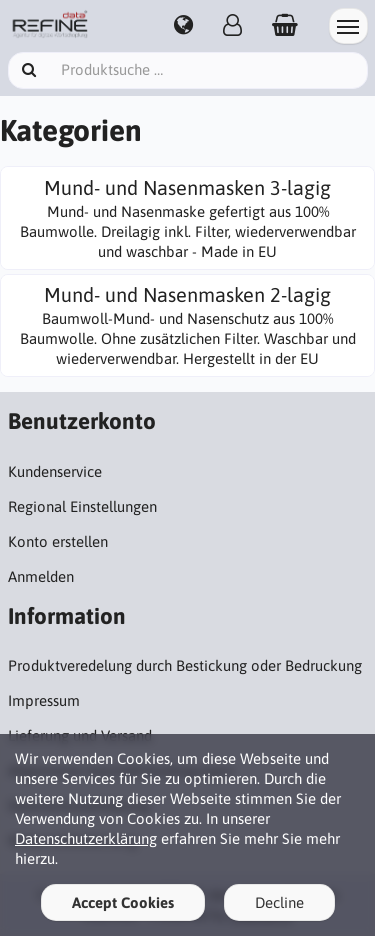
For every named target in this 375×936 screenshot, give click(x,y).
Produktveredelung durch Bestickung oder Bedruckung (185, 665)
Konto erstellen (58, 541)
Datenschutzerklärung (86, 838)
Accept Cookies (123, 902)
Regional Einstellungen (82, 506)
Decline (279, 902)
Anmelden (41, 576)
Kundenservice (55, 471)
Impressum (44, 700)
